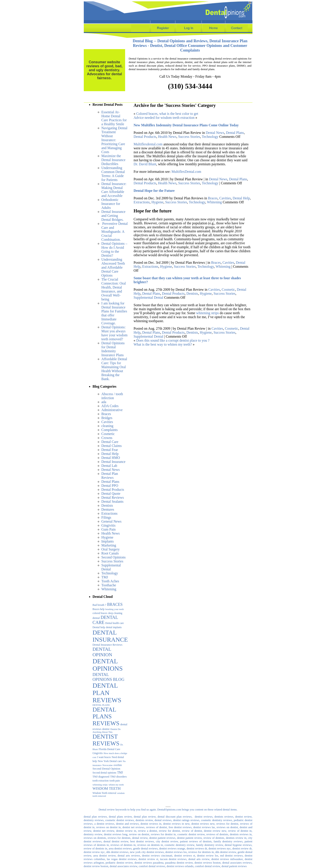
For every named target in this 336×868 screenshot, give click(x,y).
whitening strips (207, 313)
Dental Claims (112, 446)
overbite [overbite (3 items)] (118, 765)
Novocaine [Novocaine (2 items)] (107, 765)
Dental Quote (111, 494)
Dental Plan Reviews (110, 476)
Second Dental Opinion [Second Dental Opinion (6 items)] (106, 769)
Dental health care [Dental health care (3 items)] (115, 623)
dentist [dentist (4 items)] (106, 729)
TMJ (105, 577)
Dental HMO (111, 458)
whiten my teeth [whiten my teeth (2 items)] (116, 785)
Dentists (107, 505)
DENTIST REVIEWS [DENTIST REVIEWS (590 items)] (106, 740)
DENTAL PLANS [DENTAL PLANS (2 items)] (101, 705)
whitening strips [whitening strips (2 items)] (100, 785)
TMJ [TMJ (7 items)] (120, 773)
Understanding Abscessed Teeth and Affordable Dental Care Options (113, 267)
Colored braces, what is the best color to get (167, 114)
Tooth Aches (110, 581)
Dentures (108, 509)
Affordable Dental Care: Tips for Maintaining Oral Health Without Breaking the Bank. (114, 369)
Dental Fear (110, 450)
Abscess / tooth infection (112, 396)
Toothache (109, 585)
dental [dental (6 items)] (96, 618)
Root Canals (110, 553)
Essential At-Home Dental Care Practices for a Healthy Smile (114, 118)
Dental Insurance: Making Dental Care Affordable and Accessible (114, 190)
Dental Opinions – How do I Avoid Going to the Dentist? (114, 249)
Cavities (107, 422)
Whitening (109, 589)
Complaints (110, 430)
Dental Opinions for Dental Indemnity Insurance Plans (113, 349)
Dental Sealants (113, 501)
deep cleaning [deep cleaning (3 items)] (115, 613)
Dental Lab (109, 466)
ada (104, 402)
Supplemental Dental (148, 297)
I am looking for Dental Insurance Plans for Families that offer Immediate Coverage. (114, 313)
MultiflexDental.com (186, 172)
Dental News (111, 470)
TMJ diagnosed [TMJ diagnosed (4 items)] (101, 777)
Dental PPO (110, 486)
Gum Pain (109, 529)
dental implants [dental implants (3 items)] (114, 627)
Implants (108, 541)
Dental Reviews (113, 498)
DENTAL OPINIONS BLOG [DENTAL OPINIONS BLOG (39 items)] (109, 677)
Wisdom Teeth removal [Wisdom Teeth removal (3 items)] (104, 793)
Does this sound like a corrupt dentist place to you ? (173, 340)
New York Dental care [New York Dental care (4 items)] (110, 761)
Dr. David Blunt (145, 164)
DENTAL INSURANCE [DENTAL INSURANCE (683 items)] (110, 636)
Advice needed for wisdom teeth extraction (164, 118)
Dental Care (110, 442)
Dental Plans (110, 482)
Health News (111, 533)
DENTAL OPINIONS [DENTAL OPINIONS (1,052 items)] (108, 665)
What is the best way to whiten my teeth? (163, 344)
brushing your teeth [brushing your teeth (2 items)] (115, 609)
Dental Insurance (114, 462)
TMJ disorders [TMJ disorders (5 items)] (118, 777)
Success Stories (112, 561)
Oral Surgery (111, 549)
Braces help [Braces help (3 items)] (99, 609)
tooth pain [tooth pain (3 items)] (115, 781)
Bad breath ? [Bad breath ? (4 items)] (99, 605)
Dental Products (113, 490)
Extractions (110, 513)
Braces (106, 414)
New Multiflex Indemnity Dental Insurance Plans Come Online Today (186, 125)
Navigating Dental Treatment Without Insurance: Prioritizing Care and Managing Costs (115, 140)
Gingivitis (109, 525)
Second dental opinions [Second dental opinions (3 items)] (105, 773)
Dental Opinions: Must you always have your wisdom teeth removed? (115, 333)
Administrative (112, 410)
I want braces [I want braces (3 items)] (104, 757)
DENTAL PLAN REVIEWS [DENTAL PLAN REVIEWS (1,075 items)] (107, 693)
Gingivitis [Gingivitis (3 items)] (98, 753)
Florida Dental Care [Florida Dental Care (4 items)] (109, 749)
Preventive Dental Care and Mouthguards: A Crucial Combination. (115, 232)
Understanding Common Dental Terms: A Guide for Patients (113, 174)
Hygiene (107, 537)
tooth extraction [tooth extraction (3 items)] (101, 781)
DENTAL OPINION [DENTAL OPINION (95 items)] (102, 652)
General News (112, 521)
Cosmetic (108, 434)
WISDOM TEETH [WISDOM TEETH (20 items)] (107, 788)
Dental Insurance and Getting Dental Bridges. (114, 216)
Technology (110, 573)
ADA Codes (110, 406)
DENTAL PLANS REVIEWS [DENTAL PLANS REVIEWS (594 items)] (106, 716)
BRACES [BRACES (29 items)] (115, 604)
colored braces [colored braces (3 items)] (100, 613)
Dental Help (110, 454)
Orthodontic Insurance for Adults (111, 204)
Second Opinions (114, 557)
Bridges (107, 418)
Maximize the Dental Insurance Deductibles (114, 160)
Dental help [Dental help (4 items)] (99, 627)
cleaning (107, 426)
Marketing (109, 545)
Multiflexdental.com (148, 144)
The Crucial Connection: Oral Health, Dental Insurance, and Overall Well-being (114, 289)
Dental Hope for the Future (154, 191)
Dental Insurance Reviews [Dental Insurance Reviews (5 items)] (108, 645)
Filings (106, 517)
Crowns (107, 438)
